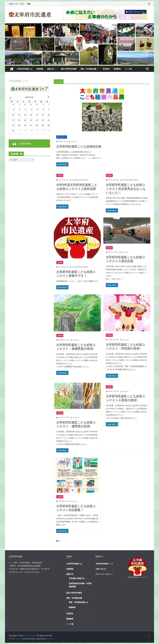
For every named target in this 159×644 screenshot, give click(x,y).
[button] (56, 69)
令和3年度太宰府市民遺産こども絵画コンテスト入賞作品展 (77, 187)
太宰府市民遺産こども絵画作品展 (79, 146)
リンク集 (128, 69)
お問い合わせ (101, 569)
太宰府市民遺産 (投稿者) (80, 180)
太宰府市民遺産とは (24, 69)
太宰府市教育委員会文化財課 (29, 566)
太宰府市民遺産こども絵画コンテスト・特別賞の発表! (125, 346)
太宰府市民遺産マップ (104, 564)
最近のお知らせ (62, 137)
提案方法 (51, 69)
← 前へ (57, 541)
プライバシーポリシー (104, 574)
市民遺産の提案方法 (77, 578)
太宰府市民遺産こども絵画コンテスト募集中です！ (76, 274)
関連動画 (117, 69)
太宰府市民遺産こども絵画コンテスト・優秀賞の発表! (76, 424)
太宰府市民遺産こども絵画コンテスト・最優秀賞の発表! (76, 347)
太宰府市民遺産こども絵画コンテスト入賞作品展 (125, 259)
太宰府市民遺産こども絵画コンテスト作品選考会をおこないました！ (126, 188)
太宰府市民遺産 (25, 143)
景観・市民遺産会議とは (78, 602)
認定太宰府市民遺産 (69, 69)
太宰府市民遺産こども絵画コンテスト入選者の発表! (125, 398)
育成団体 (106, 69)
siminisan (74, 141)
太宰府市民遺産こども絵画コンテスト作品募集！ (76, 508)
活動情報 (40, 69)
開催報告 (72, 607)
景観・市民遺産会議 (88, 69)
